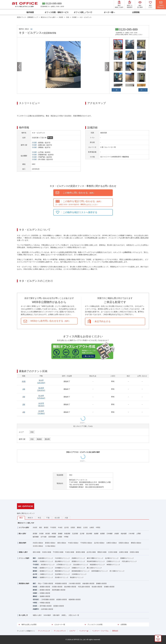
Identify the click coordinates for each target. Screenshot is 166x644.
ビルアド (72, 631)
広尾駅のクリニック (113, 561)
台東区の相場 (123, 552)
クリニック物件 (24, 558)
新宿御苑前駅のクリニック (81, 571)
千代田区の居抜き (86, 543)
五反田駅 (75, 534)
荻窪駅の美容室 (59, 606)
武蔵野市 (36, 609)
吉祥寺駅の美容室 (47, 609)
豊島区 (79, 527)
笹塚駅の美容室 (109, 587)
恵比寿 (47, 439)
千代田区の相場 (58, 552)
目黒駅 (60, 537)
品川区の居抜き (99, 543)
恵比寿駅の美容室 (70, 587)
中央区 (60, 527)
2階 (24, 397)
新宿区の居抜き (50, 543)
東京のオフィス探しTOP (26, 523)
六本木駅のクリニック (62, 558)
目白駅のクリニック (62, 577)
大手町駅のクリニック (64, 565)
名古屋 (57, 518)
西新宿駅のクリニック (62, 571)
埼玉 (40, 518)
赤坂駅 (117, 534)
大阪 (66, 518)
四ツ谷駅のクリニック (117, 571)
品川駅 (82, 534)
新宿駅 (35, 534)
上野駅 (139, 534)
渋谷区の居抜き (38, 543)
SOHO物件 (47, 615)
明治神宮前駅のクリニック (96, 561)
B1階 (24, 381)
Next (107, 67)
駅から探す (23, 534)
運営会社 (115, 631)
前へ (117, 90)
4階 (24, 412)
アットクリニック (44, 631)
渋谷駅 (34, 143)
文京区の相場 (113, 552)
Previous (19, 67)
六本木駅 (131, 534)
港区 (41, 527)
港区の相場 (37, 552)
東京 (21, 518)
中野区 (98, 527)
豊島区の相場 (102, 552)
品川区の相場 (91, 552)
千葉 (48, 518)
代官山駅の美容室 (84, 587)
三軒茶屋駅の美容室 (48, 600)
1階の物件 (56, 615)
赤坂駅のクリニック (78, 558)
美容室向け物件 (24, 583)
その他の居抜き (50, 546)
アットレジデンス (60, 631)
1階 (24, 389)
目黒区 (73, 527)
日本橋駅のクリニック (62, 568)
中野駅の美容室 (45, 603)
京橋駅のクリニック (78, 568)
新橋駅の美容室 (101, 583)
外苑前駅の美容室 (61, 583)
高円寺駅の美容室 (46, 606)
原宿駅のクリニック (78, 561)
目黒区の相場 (134, 552)
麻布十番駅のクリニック (95, 558)
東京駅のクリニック (48, 565)
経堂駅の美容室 (62, 600)
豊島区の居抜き (136, 543)
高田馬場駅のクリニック (100, 571)
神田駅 (54, 534)
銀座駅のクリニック (46, 568)
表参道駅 (124, 534)
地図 (50, 138)
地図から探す (37, 615)
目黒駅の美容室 (45, 593)
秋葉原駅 (67, 534)
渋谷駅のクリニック (46, 561)
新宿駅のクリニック (46, 571)
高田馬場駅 (52, 537)
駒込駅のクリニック (77, 577)
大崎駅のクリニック (46, 574)
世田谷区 (36, 600)
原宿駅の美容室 (45, 587)
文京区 (85, 527)
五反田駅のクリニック (62, 574)
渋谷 (32, 432)
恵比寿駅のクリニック (62, 561)
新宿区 (46, 527)
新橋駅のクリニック (127, 558)
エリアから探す (24, 527)
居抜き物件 (23, 543)
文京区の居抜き (38, 546)
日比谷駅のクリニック (81, 565)
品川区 (67, 527)
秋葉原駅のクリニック (97, 565)
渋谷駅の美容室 (57, 587)
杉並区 (35, 606)
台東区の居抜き (112, 543)
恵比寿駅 (89, 534)
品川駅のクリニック (112, 558)
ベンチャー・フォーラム (100, 631)
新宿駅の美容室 (45, 590)
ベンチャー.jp (84, 631)
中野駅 (66, 537)
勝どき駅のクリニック (94, 568)
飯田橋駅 (36, 537)
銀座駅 (103, 534)
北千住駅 (44, 537)
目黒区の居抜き (124, 543)
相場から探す (23, 552)
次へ (142, 90)
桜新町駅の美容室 (75, 600)
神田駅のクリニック (113, 565)
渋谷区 (35, 527)
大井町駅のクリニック (79, 574)
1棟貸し (64, 615)
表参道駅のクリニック (46, 558)
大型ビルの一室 (74, 615)
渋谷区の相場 (47, 552)
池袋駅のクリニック (46, 577)
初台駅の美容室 (97, 587)
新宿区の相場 (80, 552)
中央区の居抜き (73, 543)
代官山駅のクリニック (129, 561)
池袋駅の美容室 (45, 596)
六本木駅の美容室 (75, 583)
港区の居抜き (62, 543)
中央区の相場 (70, 552)
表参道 (39, 439)
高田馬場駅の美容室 (59, 590)
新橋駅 (60, 534)
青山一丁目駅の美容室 (46, 583)
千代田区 (53, 527)
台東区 (92, 527)
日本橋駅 (110, 534)
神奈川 (30, 518)
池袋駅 (96, 534)
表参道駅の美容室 (88, 583)
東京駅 (48, 534)
